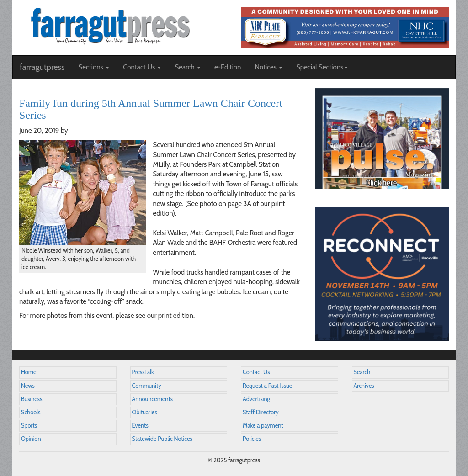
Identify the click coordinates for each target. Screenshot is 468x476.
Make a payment (263, 426)
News (28, 386)
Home (29, 372)
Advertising (256, 399)
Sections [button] (94, 67)
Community (147, 386)
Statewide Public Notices (162, 439)
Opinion (31, 439)
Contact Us (256, 372)
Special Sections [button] (322, 67)
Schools (31, 412)
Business (32, 399)
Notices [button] (269, 67)
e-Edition (228, 67)
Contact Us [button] (142, 67)
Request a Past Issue (267, 386)
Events (140, 426)
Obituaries (145, 412)
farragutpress (42, 67)
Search (362, 372)
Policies (252, 439)
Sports (29, 426)
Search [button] (188, 67)
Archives (364, 386)
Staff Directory (261, 412)
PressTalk (143, 372)
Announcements (152, 399)
